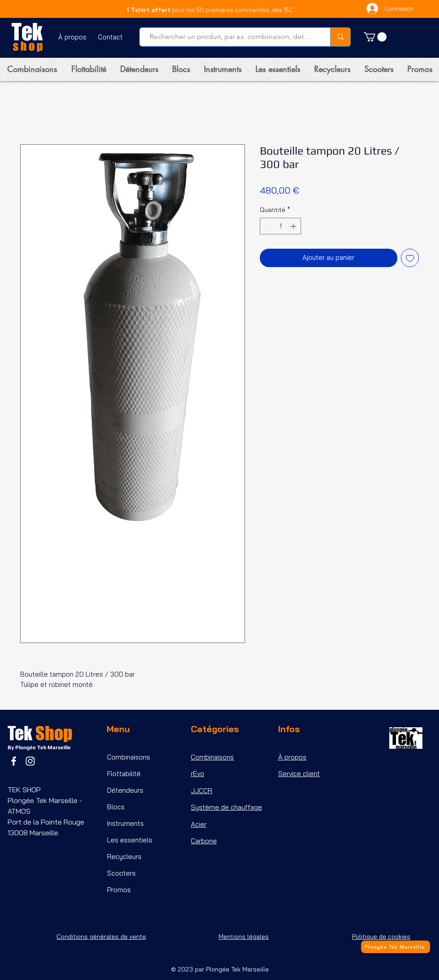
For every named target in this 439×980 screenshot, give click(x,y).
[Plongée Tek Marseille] (396, 947)
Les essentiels (130, 840)
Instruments (125, 823)
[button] (375, 37)
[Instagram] (30, 761)
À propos (292, 757)
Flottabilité (124, 774)
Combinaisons (129, 757)
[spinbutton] (280, 226)
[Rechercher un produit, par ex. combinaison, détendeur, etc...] (230, 37)
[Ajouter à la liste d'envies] (410, 258)
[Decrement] (267, 226)
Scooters (121, 873)
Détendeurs (125, 790)
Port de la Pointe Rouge (47, 822)
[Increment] (294, 226)
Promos (119, 890)
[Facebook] (14, 761)
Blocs (116, 807)
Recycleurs (124, 857)
